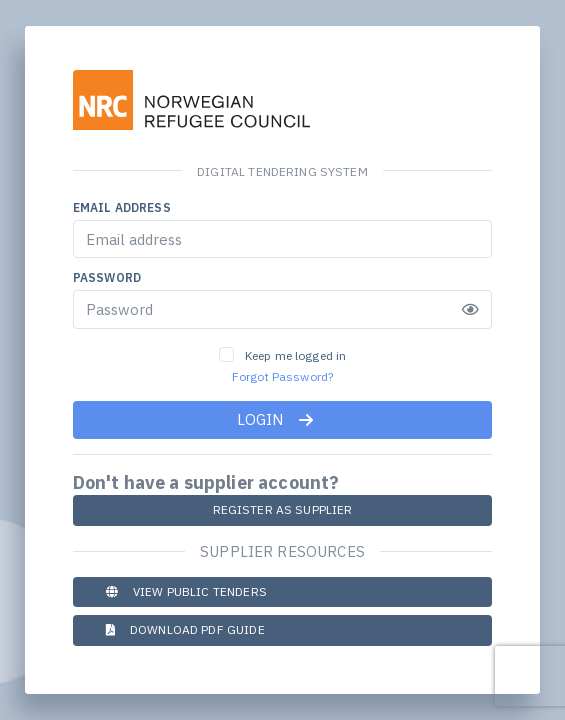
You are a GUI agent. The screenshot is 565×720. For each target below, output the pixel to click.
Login (275, 419)
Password (107, 277)
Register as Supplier (283, 509)
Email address (122, 207)
